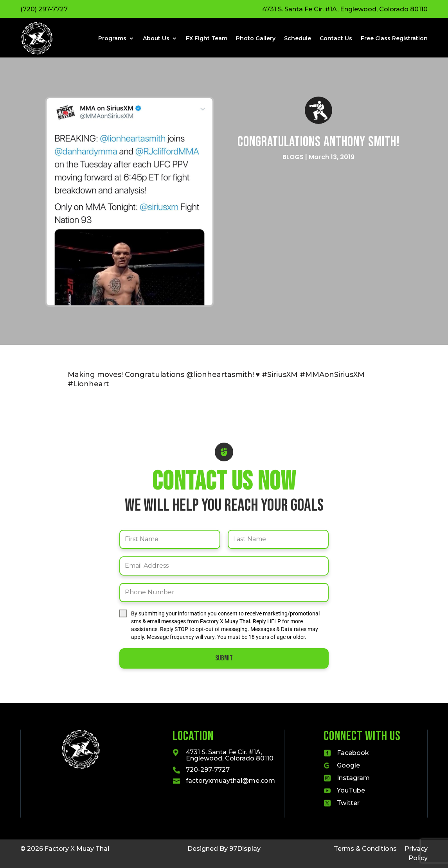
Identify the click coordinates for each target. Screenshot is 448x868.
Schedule (298, 38)
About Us (156, 38)
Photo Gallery (256, 38)
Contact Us (336, 38)
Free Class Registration (394, 38)
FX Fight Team (207, 38)
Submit (224, 658)
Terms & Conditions (365, 849)
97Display (245, 849)
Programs (112, 38)
